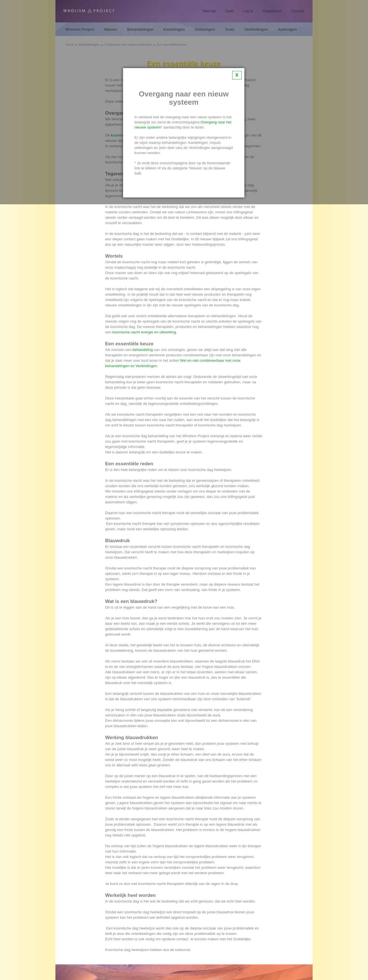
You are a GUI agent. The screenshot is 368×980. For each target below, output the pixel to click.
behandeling (143, 350)
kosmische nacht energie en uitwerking (144, 332)
